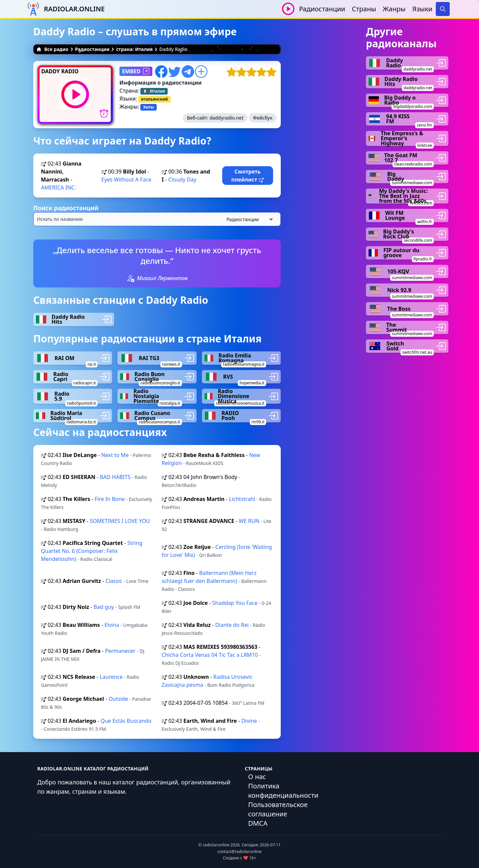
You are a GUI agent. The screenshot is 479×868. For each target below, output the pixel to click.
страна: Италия (134, 49)
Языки (422, 9)
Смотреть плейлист (247, 176)
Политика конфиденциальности (283, 791)
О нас (257, 777)
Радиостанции (322, 9)
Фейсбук (263, 118)
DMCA (258, 823)
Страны (364, 9)
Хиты (148, 107)
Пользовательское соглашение (278, 809)
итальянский (155, 99)
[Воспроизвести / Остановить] (288, 9)
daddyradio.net (227, 118)
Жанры (394, 9)
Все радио (52, 49)
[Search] (443, 9)
